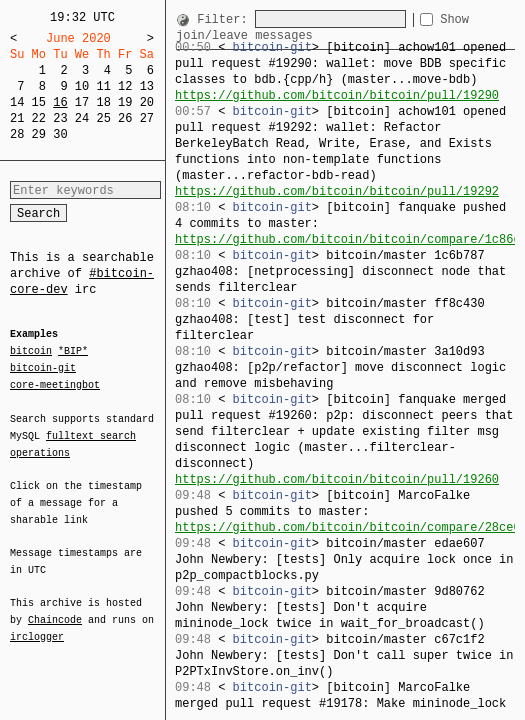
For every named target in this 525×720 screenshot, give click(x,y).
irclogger (37, 624)
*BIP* (73, 352)
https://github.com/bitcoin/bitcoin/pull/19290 (337, 95)
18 (103, 102)
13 (147, 86)
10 (82, 86)
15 (39, 102)
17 (82, 102)
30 (60, 134)
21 (17, 118)
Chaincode (55, 608)
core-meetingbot (55, 384)
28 (17, 134)
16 (60, 102)
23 (60, 118)
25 (103, 118)
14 (17, 102)
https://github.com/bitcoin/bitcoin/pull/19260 (337, 479)
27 (147, 118)
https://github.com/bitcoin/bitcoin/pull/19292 (337, 191)
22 (39, 118)
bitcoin (31, 352)
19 (125, 102)
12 (125, 86)
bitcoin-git (43, 368)
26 (125, 118)
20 (147, 102)
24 (82, 118)
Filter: (226, 19)
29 (39, 134)
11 (103, 86)
